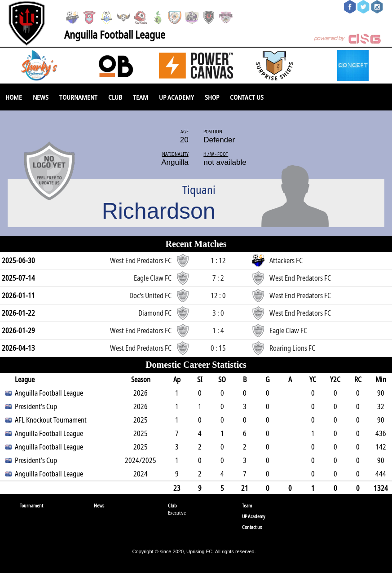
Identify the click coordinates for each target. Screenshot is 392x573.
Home (14, 97)
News (41, 97)
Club (115, 97)
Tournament (78, 97)
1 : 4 (218, 331)
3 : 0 (218, 313)
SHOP (212, 97)
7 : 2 (218, 278)
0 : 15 (218, 348)
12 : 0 (218, 295)
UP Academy (176, 97)
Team (141, 97)
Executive (177, 513)
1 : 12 (218, 260)
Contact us (247, 97)
